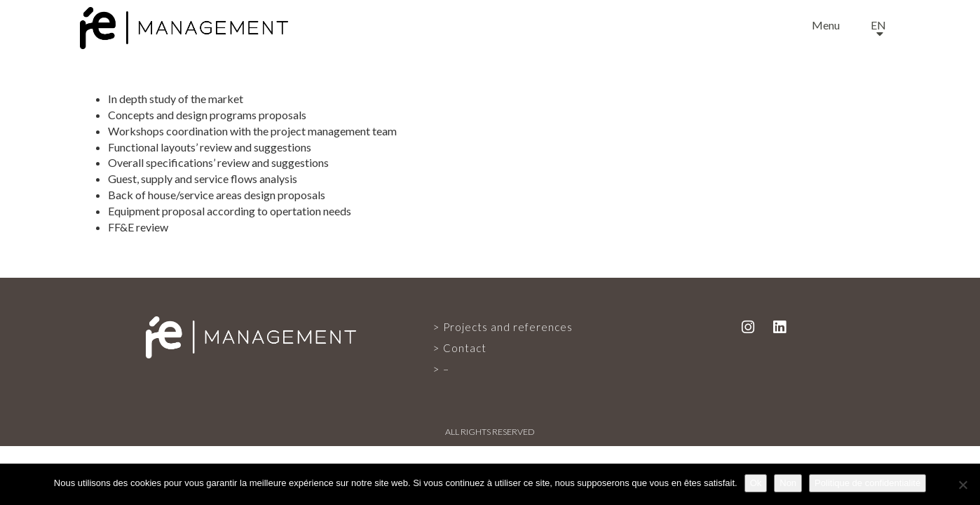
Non (788, 483)
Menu (826, 25)
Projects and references (508, 327)
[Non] (962, 485)
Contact (465, 348)
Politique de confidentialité (867, 483)
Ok (756, 483)
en (878, 25)
